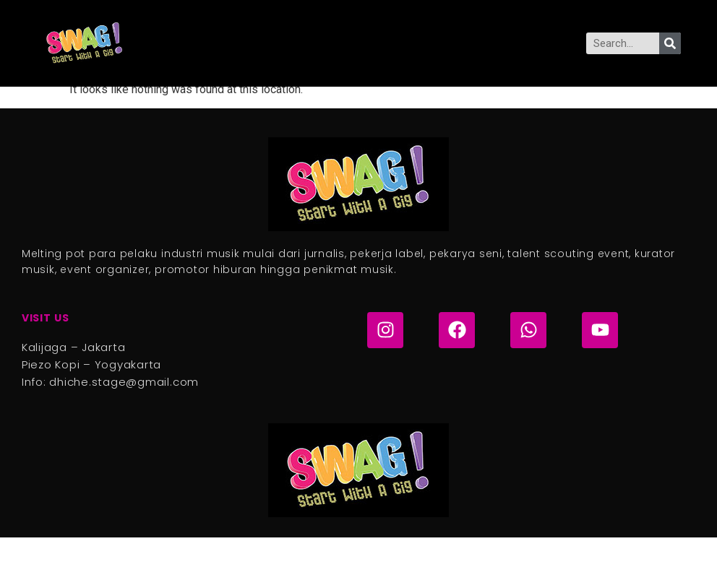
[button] (343, 44)
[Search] (670, 43)
